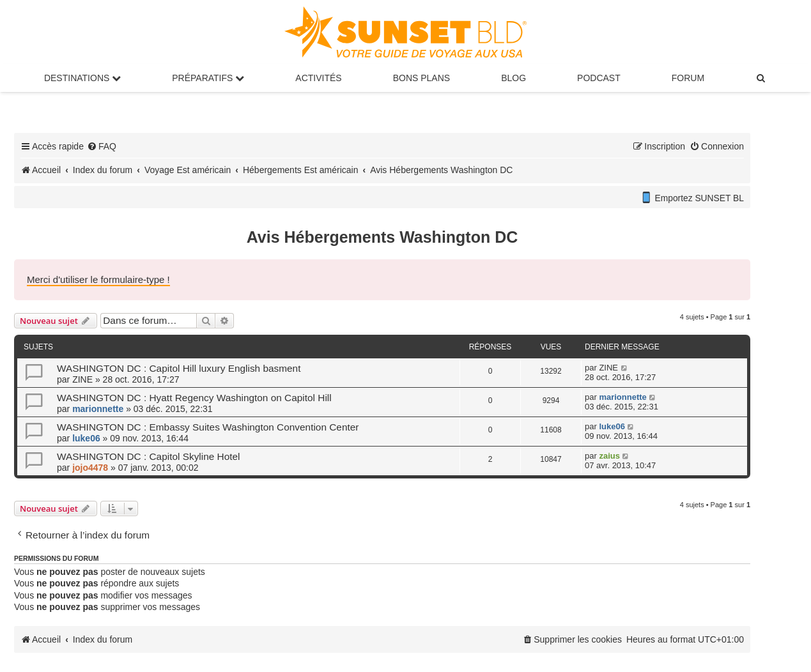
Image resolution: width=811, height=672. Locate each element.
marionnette (98, 409)
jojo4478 (90, 468)
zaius (609, 456)
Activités (318, 78)
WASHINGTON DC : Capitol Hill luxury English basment (179, 368)
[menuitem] (761, 78)
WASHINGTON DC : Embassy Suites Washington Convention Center (208, 427)
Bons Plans (421, 78)
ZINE (82, 379)
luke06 (86, 438)
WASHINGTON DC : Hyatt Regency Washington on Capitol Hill (194, 398)
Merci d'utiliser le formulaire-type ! (98, 279)
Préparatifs (208, 78)
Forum (688, 78)
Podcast (599, 78)
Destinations (82, 78)
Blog (514, 78)
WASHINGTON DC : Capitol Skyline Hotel (149, 456)
